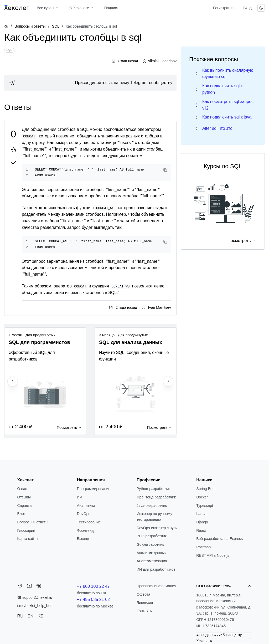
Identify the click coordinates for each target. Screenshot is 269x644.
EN (30, 616)
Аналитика (86, 506)
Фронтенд (85, 530)
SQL (56, 26)
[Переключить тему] (261, 8)
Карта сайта (28, 539)
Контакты (144, 611)
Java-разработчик (152, 506)
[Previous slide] (13, 381)
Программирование (94, 489)
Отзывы (24, 497)
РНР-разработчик (152, 536)
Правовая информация (156, 586)
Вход (247, 8)
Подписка (112, 8)
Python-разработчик (154, 489)
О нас (22, 489)
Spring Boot (206, 489)
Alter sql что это (217, 128)
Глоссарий (26, 530)
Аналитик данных (152, 553)
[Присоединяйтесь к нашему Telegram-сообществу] (90, 83)
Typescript (205, 506)
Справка (25, 506)
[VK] (39, 587)
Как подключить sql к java (227, 117)
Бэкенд (83, 539)
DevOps (84, 514)
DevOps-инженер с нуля (157, 528)
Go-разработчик (150, 544)
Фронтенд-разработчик (156, 497)
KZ (40, 616)
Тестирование (89, 522)
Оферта (143, 594)
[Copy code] (165, 170)
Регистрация (224, 8)
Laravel (202, 514)
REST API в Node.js (213, 555)
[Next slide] (168, 381)
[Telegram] (20, 587)
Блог (21, 514)
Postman (203, 547)
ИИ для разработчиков (156, 569)
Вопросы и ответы (30, 26)
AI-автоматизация (152, 561)
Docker (202, 497)
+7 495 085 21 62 (93, 599)
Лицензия (145, 602)
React (201, 530)
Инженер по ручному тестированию (154, 517)
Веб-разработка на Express (219, 539)
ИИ (80, 497)
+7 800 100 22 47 (93, 586)
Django (202, 522)
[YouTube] (29, 587)
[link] (90, 83)
